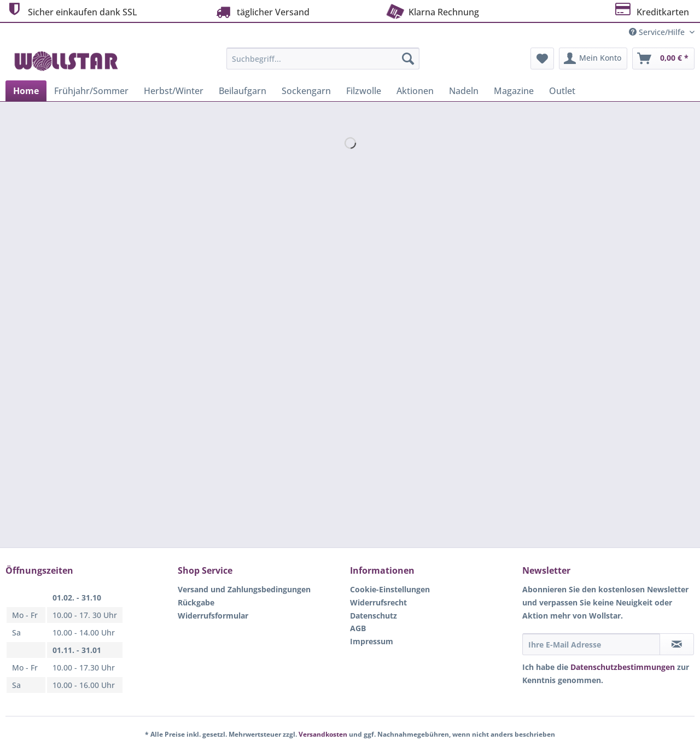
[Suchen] (408, 59)
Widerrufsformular (213, 616)
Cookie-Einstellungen (390, 589)
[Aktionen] (415, 91)
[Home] (26, 91)
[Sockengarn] (306, 91)
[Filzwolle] (364, 91)
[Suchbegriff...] (323, 59)
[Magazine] (514, 91)
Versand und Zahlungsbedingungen (244, 589)
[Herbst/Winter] (174, 91)
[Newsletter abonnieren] (677, 644)
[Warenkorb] (663, 59)
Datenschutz (374, 616)
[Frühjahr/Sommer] (91, 91)
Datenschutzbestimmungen (623, 667)
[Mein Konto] (593, 59)
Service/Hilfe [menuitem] (658, 32)
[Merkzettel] (542, 59)
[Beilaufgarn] (243, 91)
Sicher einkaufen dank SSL (71, 11)
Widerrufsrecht (378, 602)
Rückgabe (196, 602)
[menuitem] (323, 64)
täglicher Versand (261, 12)
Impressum (372, 641)
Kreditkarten (651, 11)
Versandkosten (323, 734)
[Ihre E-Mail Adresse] (591, 644)
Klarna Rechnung (431, 11)
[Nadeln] (464, 91)
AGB (358, 628)
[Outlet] (562, 91)
